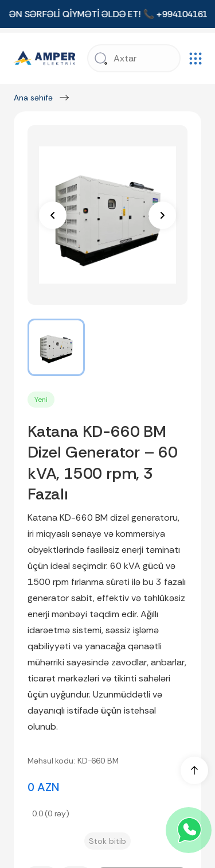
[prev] (53, 215)
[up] (194, 770)
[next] (162, 215)
